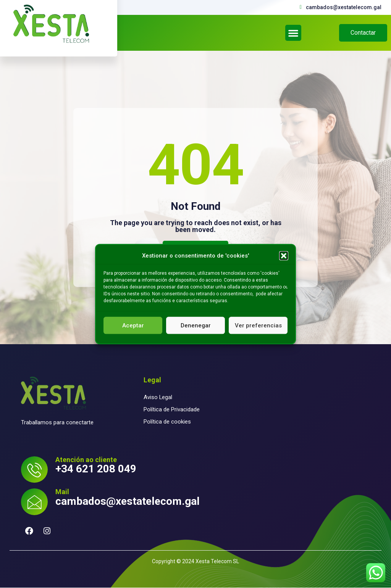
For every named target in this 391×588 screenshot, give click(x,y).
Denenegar (196, 325)
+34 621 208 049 (96, 469)
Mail (62, 492)
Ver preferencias (258, 325)
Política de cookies (167, 422)
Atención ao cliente (86, 460)
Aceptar (133, 325)
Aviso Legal (158, 397)
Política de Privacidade (172, 409)
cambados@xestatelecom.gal (128, 501)
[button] (284, 256)
